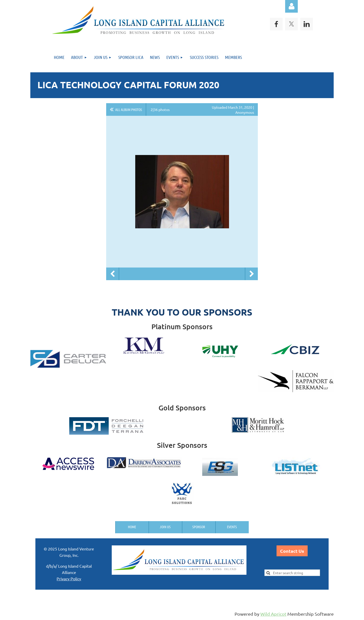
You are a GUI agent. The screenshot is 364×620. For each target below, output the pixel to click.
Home (132, 527)
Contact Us (292, 551)
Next (252, 274)
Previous (112, 274)
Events (232, 527)
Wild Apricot (273, 614)
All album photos (129, 109)
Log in (291, 6)
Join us (165, 527)
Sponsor (199, 527)
